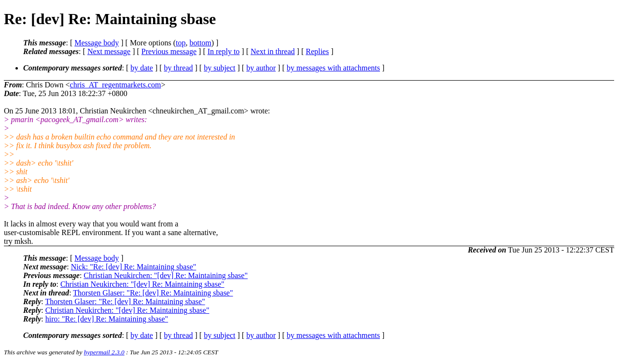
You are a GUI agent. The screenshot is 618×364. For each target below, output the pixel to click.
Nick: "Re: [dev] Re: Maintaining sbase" (134, 267)
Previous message (169, 51)
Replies (317, 51)
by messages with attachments (333, 68)
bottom (200, 43)
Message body (97, 43)
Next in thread (273, 51)
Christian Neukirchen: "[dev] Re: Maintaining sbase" (166, 275)
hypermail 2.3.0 (104, 352)
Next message (109, 51)
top (181, 43)
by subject (219, 68)
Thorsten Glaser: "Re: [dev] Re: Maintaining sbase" (153, 293)
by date (142, 68)
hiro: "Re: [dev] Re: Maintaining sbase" (107, 319)
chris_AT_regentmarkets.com (116, 85)
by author (261, 68)
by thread (179, 68)
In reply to (224, 51)
